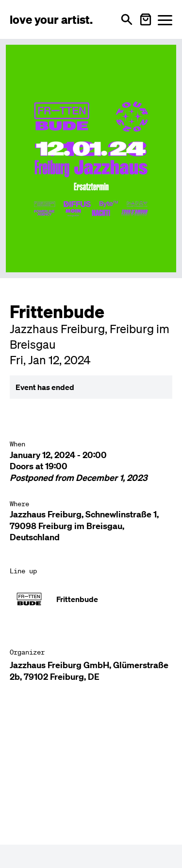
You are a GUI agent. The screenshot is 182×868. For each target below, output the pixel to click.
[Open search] (127, 19)
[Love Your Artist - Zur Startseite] (51, 19)
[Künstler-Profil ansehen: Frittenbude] (91, 599)
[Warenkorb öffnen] (146, 19)
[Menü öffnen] (165, 20)
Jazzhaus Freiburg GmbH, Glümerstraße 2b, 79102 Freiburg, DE (89, 671)
